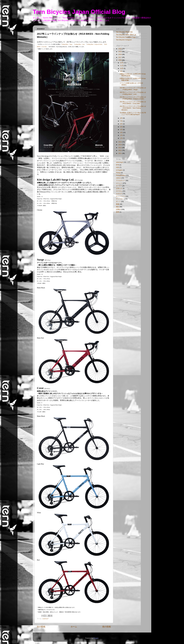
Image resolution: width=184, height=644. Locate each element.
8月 (122, 118)
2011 (120, 153)
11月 (122, 66)
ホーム (74, 627)
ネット (118, 202)
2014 (120, 145)
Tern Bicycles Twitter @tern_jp (126, 35)
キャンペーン (121, 196)
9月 (122, 71)
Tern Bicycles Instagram (124, 40)
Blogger (96, 638)
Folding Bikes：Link (80, 44)
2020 (120, 49)
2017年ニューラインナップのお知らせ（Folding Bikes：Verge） (133, 89)
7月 (122, 121)
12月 (122, 63)
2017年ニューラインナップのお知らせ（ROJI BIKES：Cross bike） (133, 103)
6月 (122, 124)
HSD (118, 167)
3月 (122, 133)
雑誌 (118, 207)
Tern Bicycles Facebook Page (126, 37)
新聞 (118, 212)
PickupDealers (121, 175)
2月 (122, 135)
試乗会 (118, 209)
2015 (120, 142)
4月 (122, 130)
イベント (119, 183)
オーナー (119, 186)
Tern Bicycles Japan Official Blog (79, 12)
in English (119, 170)
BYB (118, 165)
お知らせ (119, 188)
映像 (118, 204)
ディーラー (120, 199)
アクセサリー (121, 181)
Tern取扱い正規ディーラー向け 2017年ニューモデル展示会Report (133, 114)
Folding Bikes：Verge (67, 44)
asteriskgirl (120, 162)
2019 (120, 52)
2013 (120, 148)
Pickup (118, 173)
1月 (122, 138)
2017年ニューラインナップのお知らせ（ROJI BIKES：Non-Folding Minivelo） (133, 108)
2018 (120, 54)
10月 (122, 68)
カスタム (119, 191)
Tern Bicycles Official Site (124, 32)
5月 (122, 127)
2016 (120, 60)
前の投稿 (107, 627)
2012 (120, 150)
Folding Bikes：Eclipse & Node (94, 44)
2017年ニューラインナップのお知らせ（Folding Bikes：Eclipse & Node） (133, 98)
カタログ (45, 619)
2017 (120, 57)
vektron (118, 178)
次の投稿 (41, 627)
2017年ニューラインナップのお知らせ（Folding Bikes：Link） (133, 93)
